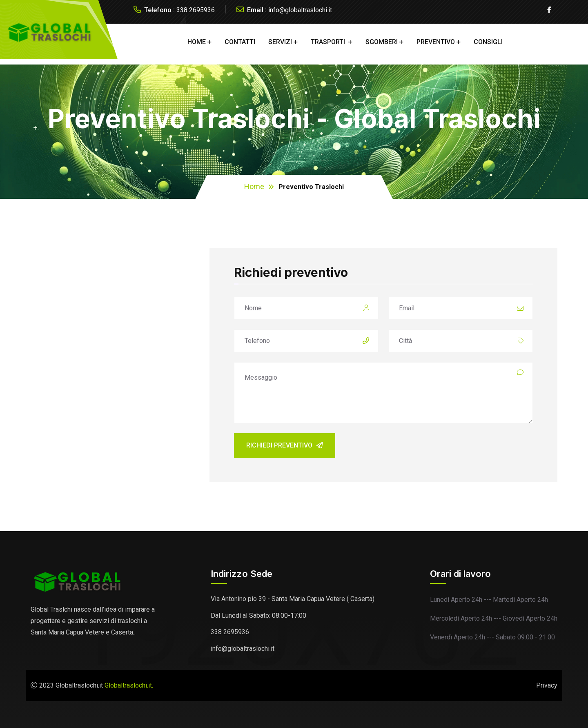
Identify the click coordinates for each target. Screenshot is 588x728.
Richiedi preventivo (285, 445)
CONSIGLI (488, 42)
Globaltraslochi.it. (129, 685)
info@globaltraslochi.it (300, 10)
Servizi (280, 42)
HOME (197, 42)
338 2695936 (196, 10)
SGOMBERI (382, 42)
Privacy (547, 685)
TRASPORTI (329, 42)
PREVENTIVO (436, 42)
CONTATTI (240, 42)
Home (254, 186)
